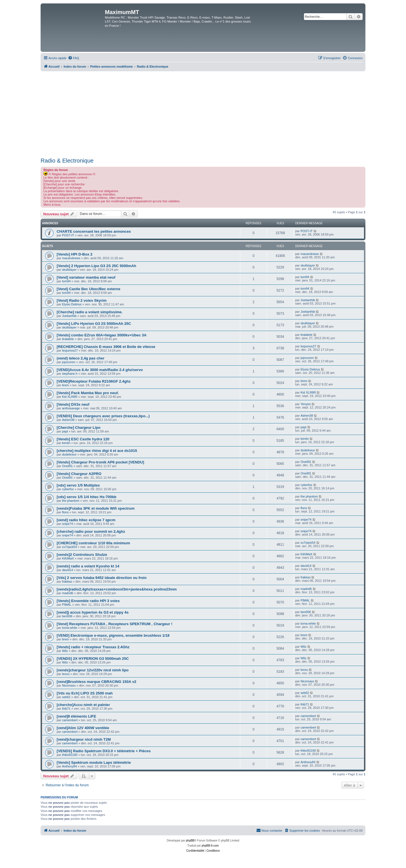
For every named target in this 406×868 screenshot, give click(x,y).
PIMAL (67, 605)
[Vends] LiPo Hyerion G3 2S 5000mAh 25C (94, 324)
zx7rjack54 (69, 547)
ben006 (67, 616)
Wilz (65, 651)
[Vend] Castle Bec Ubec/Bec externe (89, 289)
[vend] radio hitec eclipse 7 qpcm (86, 520)
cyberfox (68, 489)
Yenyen (306, 404)
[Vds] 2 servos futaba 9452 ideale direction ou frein (102, 578)
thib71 (66, 709)
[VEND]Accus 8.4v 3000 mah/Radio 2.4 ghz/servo (100, 370)
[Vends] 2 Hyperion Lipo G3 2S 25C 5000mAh (96, 266)
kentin (66, 443)
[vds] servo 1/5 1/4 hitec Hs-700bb (87, 497)
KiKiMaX (68, 558)
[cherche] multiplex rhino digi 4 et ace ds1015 (97, 451)
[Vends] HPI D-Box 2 (75, 254)
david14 (68, 570)
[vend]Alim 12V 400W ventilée (83, 728)
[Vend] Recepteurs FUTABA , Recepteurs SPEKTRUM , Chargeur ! (114, 624)
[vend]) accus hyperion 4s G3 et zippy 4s (93, 612)
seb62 (66, 697)
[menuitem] (74, 58)
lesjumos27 (70, 350)
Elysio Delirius (72, 304)
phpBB (190, 841)
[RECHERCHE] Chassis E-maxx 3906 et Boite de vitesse (106, 347)
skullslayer (69, 270)
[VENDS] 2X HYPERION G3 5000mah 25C (93, 659)
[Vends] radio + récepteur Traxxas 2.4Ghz (93, 647)
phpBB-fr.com (210, 846)
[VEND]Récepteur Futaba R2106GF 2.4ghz (94, 381)
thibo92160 (70, 755)
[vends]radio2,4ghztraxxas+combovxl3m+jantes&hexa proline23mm (117, 589)
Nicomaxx (69, 685)
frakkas (67, 581)
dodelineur (69, 454)
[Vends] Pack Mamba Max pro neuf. (88, 393)
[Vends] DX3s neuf (73, 404)
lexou (66, 674)
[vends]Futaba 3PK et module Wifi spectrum (96, 508)
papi (65, 431)
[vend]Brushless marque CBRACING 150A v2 (96, 682)
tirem (65, 385)
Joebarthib (308, 300)
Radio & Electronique (67, 161)
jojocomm (69, 362)
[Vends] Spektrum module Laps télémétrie (94, 762)
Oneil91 (67, 466)
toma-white (70, 628)
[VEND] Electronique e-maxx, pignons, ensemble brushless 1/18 (113, 635)
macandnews (71, 258)
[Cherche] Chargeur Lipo (79, 428)
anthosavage (71, 408)
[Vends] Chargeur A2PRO (79, 474)
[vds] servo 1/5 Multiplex (78, 485)
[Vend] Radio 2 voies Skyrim (82, 300)
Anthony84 (69, 766)
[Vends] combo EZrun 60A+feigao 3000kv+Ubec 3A (102, 335)
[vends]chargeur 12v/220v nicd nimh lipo (93, 670)
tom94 (66, 281)
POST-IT (68, 235)
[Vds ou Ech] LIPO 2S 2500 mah (85, 693)
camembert (70, 720)
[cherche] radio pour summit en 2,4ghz (91, 531)
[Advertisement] (203, 114)
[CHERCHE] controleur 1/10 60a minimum (93, 543)
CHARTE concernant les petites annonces (94, 231)
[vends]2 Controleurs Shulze (82, 555)
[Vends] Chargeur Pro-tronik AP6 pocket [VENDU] (100, 462)
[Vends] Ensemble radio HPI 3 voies (88, 601)
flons (65, 512)
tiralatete (68, 339)
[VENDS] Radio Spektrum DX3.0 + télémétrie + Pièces (104, 751)
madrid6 (68, 593)
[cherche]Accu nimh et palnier (83, 705)
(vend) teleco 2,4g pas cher (80, 358)
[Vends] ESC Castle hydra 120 (83, 439)
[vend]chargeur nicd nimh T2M (84, 739)
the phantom (71, 501)
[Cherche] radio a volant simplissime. (90, 312)
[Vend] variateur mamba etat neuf (86, 277)
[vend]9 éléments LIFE (76, 716)
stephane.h (70, 374)
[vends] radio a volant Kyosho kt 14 (88, 566)
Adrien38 (68, 420)
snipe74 (68, 524)
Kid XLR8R (70, 397)
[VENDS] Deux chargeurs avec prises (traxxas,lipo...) (103, 416)
